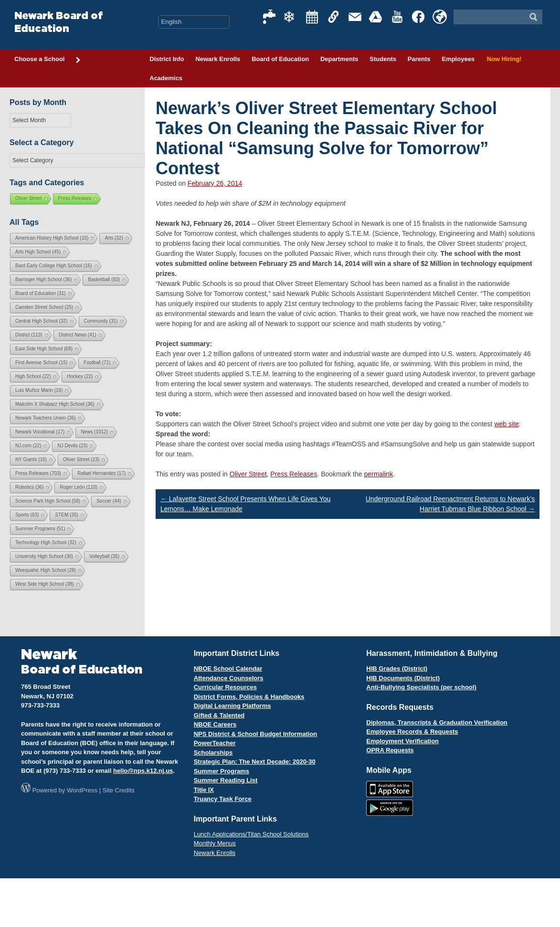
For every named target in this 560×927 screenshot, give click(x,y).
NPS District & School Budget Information (256, 734)
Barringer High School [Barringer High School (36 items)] (43, 279)
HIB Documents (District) (403, 678)
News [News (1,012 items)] (94, 432)
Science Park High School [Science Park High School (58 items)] (48, 501)
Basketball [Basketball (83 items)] (104, 279)
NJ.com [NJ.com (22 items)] (28, 446)
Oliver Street (248, 474)
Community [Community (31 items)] (101, 321)
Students (383, 59)
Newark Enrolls (218, 59)
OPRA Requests (390, 750)
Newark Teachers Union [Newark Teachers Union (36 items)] (46, 418)
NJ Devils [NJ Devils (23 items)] (72, 446)
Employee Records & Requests (412, 732)
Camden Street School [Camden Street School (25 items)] (44, 307)
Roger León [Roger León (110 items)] (78, 487)
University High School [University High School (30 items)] (44, 556)
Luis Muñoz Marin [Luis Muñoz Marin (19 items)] (39, 390)
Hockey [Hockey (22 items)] (80, 376)
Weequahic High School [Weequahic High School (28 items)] (46, 570)
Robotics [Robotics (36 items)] (29, 487)
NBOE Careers (215, 724)
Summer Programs (222, 771)
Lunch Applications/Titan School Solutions (251, 834)
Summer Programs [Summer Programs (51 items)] (40, 529)
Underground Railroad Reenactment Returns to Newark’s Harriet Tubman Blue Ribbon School (450, 504)
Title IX (204, 790)
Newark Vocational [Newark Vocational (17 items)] (40, 432)
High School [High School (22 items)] (33, 376)
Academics (166, 78)
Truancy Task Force (223, 799)
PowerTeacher (215, 743)
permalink (378, 474)
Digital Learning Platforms (232, 706)
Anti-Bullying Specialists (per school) (421, 687)
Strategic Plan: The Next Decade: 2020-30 (255, 762)
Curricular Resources (225, 687)
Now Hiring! (503, 59)
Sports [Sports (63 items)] (27, 515)
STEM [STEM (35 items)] (66, 515)
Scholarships (213, 753)
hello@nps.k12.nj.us (143, 771)
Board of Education (280, 59)
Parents (419, 59)
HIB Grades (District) (397, 669)
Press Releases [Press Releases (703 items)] (38, 473)
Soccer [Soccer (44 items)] (109, 501)
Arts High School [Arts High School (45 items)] (38, 252)
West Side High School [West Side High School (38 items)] (45, 584)
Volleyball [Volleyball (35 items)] (104, 556)
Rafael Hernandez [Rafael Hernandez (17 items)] (101, 473)
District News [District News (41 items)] (78, 335)
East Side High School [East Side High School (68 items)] (44, 349)
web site (506, 424)
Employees (458, 59)
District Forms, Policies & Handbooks (249, 697)
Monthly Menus (215, 843)
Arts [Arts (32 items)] (114, 238)
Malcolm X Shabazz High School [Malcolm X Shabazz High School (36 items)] (55, 404)
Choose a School (48, 60)
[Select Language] (194, 22)
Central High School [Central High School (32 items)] (42, 321)
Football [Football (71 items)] (97, 363)
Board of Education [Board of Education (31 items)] (41, 293)
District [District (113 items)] (29, 335)
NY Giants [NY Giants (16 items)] (31, 459)
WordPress (82, 790)
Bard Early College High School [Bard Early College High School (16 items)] (54, 266)
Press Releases (294, 474)
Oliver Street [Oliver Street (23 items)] (81, 459)
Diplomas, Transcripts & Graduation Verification (437, 722)
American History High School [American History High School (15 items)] (52, 238)
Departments (339, 59)
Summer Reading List (226, 780)
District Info (167, 59)
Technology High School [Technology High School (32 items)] (46, 543)
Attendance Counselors (229, 678)
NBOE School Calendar (228, 669)
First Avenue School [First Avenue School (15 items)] (41, 363)
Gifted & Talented (219, 715)
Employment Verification (402, 741)
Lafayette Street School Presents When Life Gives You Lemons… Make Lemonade (245, 504)
